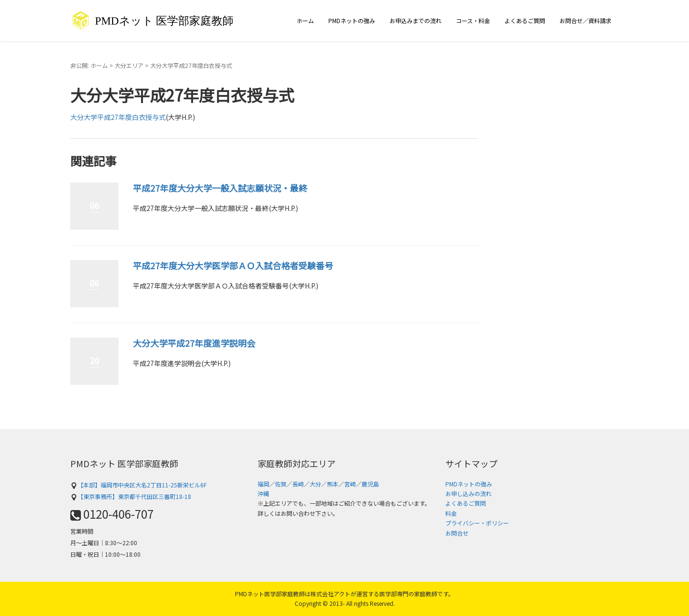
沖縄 (263, 493)
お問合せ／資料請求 (585, 20)
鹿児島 (370, 484)
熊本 (333, 484)
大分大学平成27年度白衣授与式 (118, 117)
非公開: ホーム (89, 65)
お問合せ (457, 533)
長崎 (298, 484)
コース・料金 (473, 20)
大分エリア (129, 65)
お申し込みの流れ (468, 493)
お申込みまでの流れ (416, 20)
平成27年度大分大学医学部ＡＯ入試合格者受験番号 (233, 265)
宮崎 (350, 484)
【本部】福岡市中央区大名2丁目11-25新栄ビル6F (138, 485)
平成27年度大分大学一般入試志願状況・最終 (220, 188)
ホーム (305, 20)
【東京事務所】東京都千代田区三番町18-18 (131, 496)
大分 (315, 484)
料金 (451, 513)
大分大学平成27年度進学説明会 (194, 343)
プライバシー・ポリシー (477, 523)
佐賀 (281, 484)
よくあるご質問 (525, 20)
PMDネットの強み (352, 20)
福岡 (263, 484)
